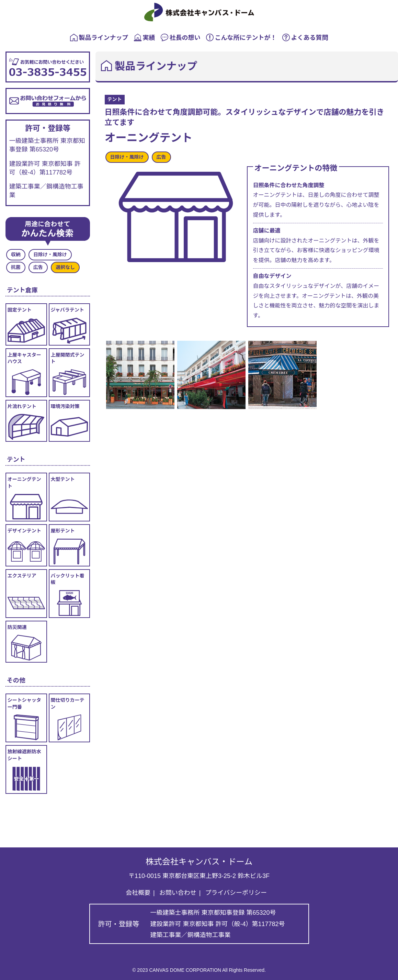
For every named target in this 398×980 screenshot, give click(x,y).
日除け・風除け (127, 157)
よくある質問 (305, 37)
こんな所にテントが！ (241, 37)
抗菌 (16, 267)
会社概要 (138, 893)
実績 (145, 37)
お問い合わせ (178, 893)
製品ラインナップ (99, 37)
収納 (16, 255)
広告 (161, 157)
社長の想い (181, 37)
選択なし (65, 267)
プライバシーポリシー (236, 893)
